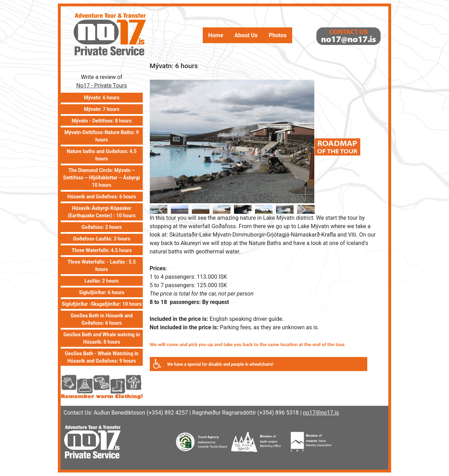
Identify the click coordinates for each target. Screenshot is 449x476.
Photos (278, 35)
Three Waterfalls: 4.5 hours (102, 250)
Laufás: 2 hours (102, 281)
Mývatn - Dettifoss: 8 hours (102, 121)
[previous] (163, 210)
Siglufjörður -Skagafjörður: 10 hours (102, 304)
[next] (301, 210)
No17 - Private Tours (102, 85)
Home (216, 35)
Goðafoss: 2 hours (102, 227)
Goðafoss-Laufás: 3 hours (102, 239)
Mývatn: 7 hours (102, 109)
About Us (246, 35)
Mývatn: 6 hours (102, 98)
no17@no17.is (321, 413)
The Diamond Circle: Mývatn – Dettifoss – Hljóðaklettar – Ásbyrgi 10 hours (102, 178)
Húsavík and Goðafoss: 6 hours (102, 197)
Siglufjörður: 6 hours (102, 292)
